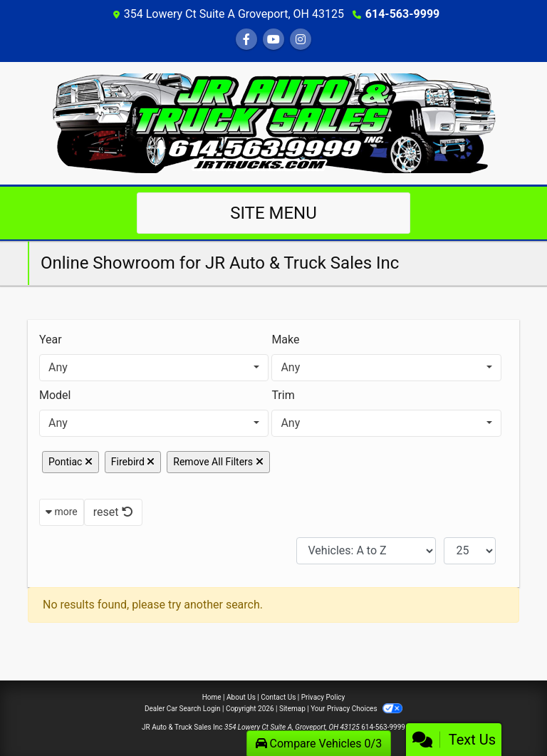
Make (285, 340)
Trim (283, 395)
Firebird (133, 462)
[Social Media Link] (301, 40)
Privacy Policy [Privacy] (323, 697)
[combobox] (154, 368)
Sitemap (292, 709)
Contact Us (278, 697)
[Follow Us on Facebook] (246, 40)
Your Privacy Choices (356, 709)
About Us (241, 697)
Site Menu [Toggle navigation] (273, 213)
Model (55, 395)
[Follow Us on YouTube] (273, 40)
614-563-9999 (402, 14)
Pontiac (71, 462)
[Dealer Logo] (274, 122)
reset (113, 512)
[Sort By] (366, 551)
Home (212, 697)
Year (51, 340)
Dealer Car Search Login (183, 709)
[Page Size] (470, 551)
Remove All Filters (218, 462)
